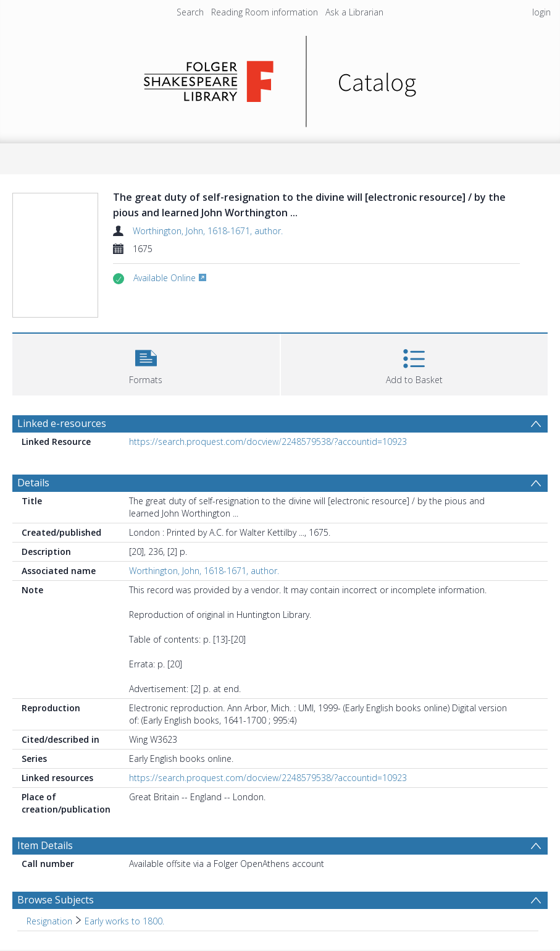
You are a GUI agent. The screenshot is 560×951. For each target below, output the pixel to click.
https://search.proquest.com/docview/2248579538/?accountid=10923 (268, 442)
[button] (146, 363)
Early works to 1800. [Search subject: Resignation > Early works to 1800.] (124, 921)
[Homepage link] (280, 78)
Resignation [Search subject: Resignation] (49, 921)
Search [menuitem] (190, 12)
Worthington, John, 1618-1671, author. (208, 231)
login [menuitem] (541, 12)
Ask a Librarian (354, 12)
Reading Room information (265, 12)
